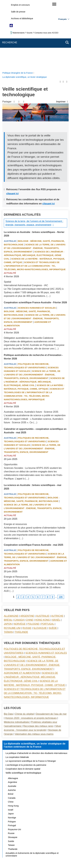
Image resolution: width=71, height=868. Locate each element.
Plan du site (31, 840)
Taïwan (8, 565)
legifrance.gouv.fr (33, 857)
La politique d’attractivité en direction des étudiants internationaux (37, 686)
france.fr (63, 857)
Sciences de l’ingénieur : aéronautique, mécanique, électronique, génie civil (34, 188)
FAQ (57, 840)
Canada (19, 553)
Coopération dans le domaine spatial (23, 702)
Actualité (10, 206)
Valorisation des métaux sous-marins (34, 667)
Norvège (20, 557)
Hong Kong (43, 553)
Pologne (33, 557)
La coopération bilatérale (17, 690)
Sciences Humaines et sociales (37, 241)
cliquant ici (12, 126)
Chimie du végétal (24, 647)
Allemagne (11, 549)
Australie (10, 174)
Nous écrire (46, 840)
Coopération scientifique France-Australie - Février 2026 (35, 235)
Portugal (48, 557)
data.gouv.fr (35, 861)
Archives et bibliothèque (22, 18)
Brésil (8, 553)
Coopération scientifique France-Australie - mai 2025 (33, 478)
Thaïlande (21, 565)
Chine (29, 553)
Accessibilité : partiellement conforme (45, 844)
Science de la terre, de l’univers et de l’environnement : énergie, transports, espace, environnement (34, 156)
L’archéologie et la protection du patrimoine (26, 698)
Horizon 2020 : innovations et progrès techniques (31, 651)
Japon (8, 557)
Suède (53, 561)
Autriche (57, 549)
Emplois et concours (20, 5)
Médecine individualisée (17, 655)
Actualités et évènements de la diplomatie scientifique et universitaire (32, 787)
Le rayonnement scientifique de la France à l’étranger (31, 694)
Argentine (27, 549)
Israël (56, 553)
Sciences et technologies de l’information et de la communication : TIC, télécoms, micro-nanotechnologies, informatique (35, 199)
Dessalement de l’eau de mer (51, 647)
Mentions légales (17, 844)
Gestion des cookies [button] (51, 847)
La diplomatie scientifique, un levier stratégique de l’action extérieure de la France (35, 678)
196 (61, 530)
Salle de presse (18, 12)
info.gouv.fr (50, 857)
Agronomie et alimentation (22, 606)
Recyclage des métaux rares (38, 659)
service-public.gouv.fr (13, 857)
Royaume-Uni (12, 561)
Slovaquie (40, 561)
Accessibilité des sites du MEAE (24, 847)
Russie (27, 561)
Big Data (8, 647)
